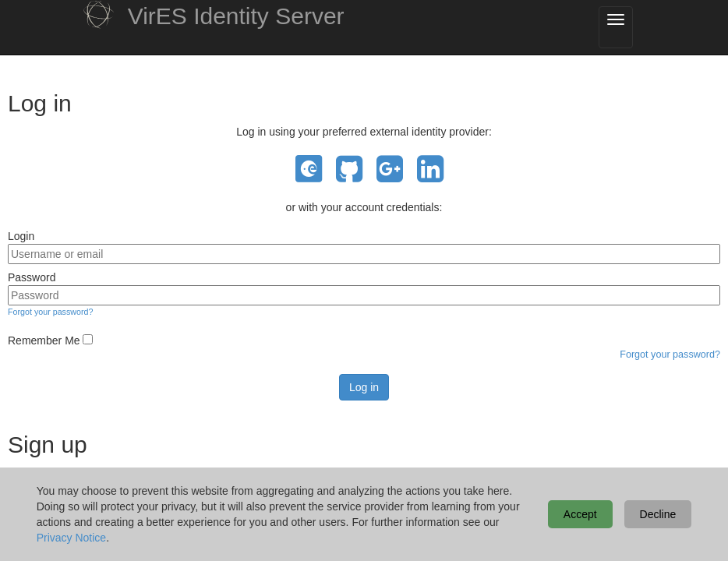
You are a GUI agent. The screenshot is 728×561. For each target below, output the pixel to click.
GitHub (349, 169)
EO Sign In (309, 169)
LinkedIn (430, 169)
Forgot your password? (50, 312)
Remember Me (44, 340)
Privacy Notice (71, 538)
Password (32, 277)
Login (21, 236)
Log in (364, 387)
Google (390, 169)
